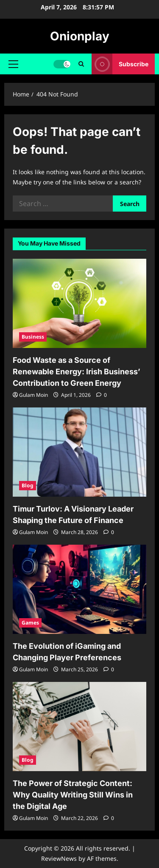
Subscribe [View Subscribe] (120, 64)
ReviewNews (59, 858)
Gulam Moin (33, 395)
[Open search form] (81, 64)
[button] (13, 64)
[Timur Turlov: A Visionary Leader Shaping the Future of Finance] (79, 452)
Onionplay (80, 36)
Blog (28, 485)
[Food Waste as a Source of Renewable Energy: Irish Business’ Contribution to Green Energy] (79, 303)
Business (33, 337)
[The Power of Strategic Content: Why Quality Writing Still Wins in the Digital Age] (79, 727)
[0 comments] (102, 395)
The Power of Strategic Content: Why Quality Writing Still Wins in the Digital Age (73, 795)
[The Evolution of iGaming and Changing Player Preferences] (79, 589)
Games (30, 623)
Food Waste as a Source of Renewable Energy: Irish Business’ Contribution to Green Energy (77, 372)
